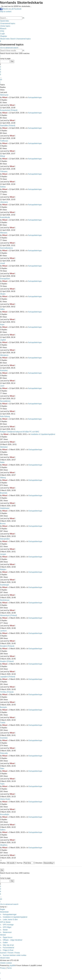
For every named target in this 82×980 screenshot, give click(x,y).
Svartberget (4, 585)
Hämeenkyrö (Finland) (8, 615)
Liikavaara (4, 202)
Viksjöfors (4, 845)
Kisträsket (4, 370)
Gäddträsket (5, 508)
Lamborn (3, 631)
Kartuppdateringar (35, 97)
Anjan (2, 325)
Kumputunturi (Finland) (9, 110)
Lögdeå (3, 340)
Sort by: (26, 863)
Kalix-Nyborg (5, 416)
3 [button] (0, 69)
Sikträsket (4, 447)
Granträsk (4, 738)
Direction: (45, 863)
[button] (0, 56)
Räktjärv (3, 569)
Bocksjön (3, 707)
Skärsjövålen (5, 539)
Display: (8, 863)
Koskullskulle (5, 217)
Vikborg (3, 478)
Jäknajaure (4, 355)
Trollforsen (4, 141)
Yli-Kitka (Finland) (7, 692)
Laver (2, 386)
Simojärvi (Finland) (7, 646)
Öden (2, 768)
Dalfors (3, 830)
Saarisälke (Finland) (8, 126)
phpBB (12, 965)
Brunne (3, 524)
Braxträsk (4, 493)
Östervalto (4, 753)
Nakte (2, 462)
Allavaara (4, 233)
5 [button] (0, 74)
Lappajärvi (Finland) (8, 677)
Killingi (2, 156)
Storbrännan (5, 600)
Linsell (2, 263)
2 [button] (0, 67)
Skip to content (6, 12)
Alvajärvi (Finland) (7, 661)
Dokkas (3, 187)
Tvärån (3, 723)
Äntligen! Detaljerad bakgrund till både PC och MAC (20, 432)
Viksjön (3, 294)
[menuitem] (8, 23)
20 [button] (1, 80)
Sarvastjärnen (5, 401)
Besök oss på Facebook (12, 9)
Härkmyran (4, 95)
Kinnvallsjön (5, 814)
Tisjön (2, 784)
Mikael (5, 97)
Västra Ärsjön (5, 799)
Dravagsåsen (5, 279)
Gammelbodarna (6, 248)
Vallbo (2, 309)
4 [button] (0, 72)
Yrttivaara (4, 171)
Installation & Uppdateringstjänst (43, 434)
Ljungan (3, 554)
